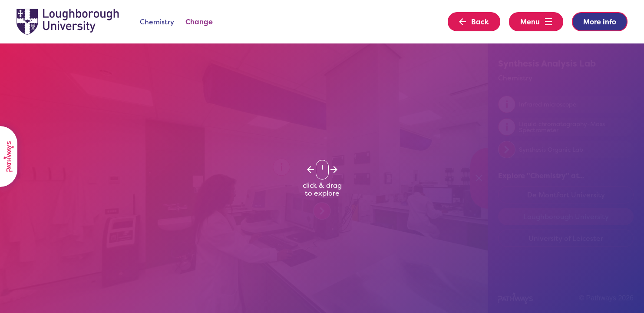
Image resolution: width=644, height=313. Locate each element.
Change (199, 22)
